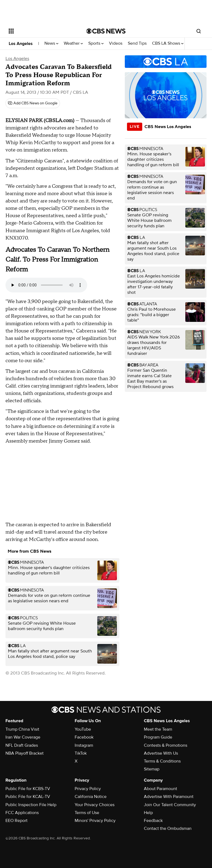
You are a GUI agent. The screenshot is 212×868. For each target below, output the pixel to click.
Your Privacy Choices (95, 805)
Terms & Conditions (162, 761)
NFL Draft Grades (22, 745)
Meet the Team (158, 729)
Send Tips (137, 43)
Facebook (84, 737)
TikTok (81, 753)
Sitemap (152, 769)
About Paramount (160, 789)
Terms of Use (87, 813)
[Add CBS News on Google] (33, 103)
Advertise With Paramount (169, 797)
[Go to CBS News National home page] (106, 31)
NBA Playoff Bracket (25, 753)
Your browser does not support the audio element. (46, 285)
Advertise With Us (161, 753)
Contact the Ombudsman (168, 828)
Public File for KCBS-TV (28, 789)
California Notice (91, 797)
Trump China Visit (22, 729)
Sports (96, 43)
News (51, 43)
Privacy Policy (88, 789)
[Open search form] (199, 31)
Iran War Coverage (23, 737)
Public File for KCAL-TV (28, 797)
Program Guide (158, 737)
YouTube (83, 729)
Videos (116, 43)
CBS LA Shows (168, 43)
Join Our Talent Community (170, 805)
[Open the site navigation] (41, 31)
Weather (73, 43)
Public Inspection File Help (31, 805)
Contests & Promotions (166, 745)
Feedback (153, 821)
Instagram (84, 745)
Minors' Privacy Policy (95, 821)
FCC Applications (22, 813)
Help (148, 813)
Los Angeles (21, 44)
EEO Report (16, 821)
